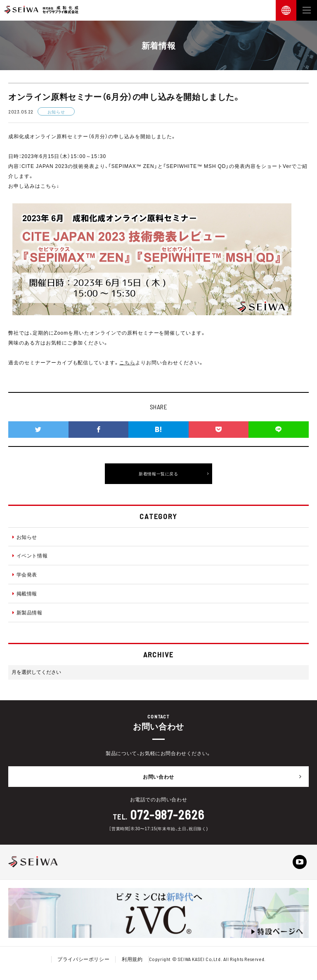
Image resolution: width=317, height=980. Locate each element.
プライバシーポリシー (83, 959)
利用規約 (132, 959)
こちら (127, 362)
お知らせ (25, 537)
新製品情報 (27, 612)
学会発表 (25, 574)
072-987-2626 (167, 815)
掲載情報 (25, 593)
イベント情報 (30, 555)
